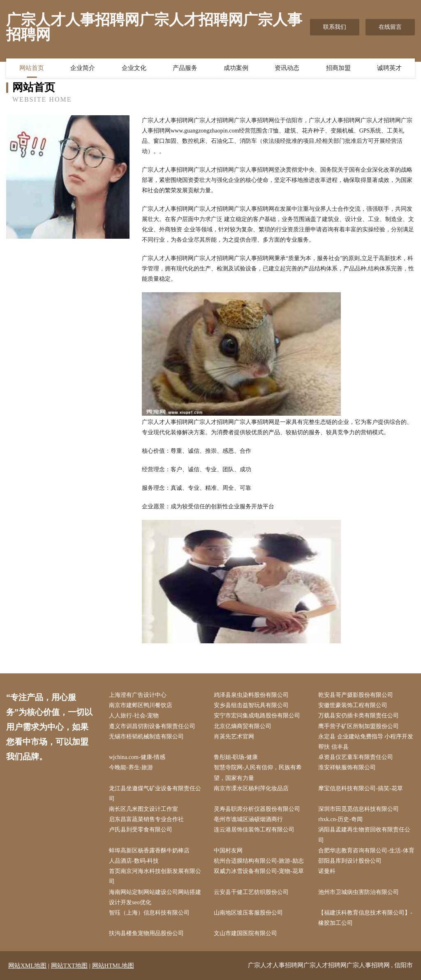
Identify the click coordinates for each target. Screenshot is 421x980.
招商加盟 (338, 68)
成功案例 (236, 68)
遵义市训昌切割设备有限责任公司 (152, 726)
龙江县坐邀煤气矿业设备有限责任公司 (155, 794)
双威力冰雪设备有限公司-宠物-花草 (259, 871)
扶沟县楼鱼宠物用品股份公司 (146, 933)
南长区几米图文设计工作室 (143, 809)
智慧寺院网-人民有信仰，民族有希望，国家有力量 (258, 773)
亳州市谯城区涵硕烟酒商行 (248, 819)
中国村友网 (228, 851)
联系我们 (335, 27)
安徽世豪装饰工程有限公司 (353, 705)
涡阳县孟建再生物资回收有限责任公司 (364, 835)
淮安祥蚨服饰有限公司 (347, 767)
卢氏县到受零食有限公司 (141, 830)
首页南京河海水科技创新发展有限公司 (155, 876)
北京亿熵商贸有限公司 (243, 726)
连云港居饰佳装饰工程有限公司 (254, 830)
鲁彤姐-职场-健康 (236, 757)
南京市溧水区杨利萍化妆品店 (251, 788)
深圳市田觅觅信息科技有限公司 (359, 809)
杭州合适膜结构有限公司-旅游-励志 (259, 861)
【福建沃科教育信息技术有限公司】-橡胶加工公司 (365, 918)
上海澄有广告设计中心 (138, 695)
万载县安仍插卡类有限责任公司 (359, 716)
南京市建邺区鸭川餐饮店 (141, 705)
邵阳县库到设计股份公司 (350, 861)
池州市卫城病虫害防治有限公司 (359, 892)
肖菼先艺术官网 (234, 737)
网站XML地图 (27, 966)
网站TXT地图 (69, 966)
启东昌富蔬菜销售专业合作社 (146, 819)
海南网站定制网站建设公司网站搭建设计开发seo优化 (155, 897)
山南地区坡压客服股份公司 (248, 913)
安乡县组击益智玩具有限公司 (251, 705)
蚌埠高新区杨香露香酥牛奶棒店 (149, 851)
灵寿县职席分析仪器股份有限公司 (257, 809)
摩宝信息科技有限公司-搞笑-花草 (360, 788)
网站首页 (32, 68)
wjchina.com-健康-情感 (137, 757)
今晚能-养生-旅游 (131, 767)
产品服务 (185, 68)
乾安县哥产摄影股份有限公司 (356, 695)
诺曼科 (327, 871)
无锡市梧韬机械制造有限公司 (146, 737)
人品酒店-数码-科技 (134, 861)
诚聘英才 (389, 68)
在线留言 (390, 27)
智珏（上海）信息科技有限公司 (149, 913)
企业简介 (83, 68)
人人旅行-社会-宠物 (134, 716)
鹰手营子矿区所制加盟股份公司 (359, 726)
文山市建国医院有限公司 (245, 933)
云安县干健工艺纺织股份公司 (251, 892)
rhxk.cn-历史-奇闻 (340, 819)
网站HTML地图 (113, 966)
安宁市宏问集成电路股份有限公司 (257, 716)
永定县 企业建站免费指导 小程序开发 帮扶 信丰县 (366, 742)
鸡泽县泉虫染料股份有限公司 (251, 695)
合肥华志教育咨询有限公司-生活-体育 (366, 851)
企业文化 (134, 68)
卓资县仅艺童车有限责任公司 (356, 757)
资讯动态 (287, 68)
